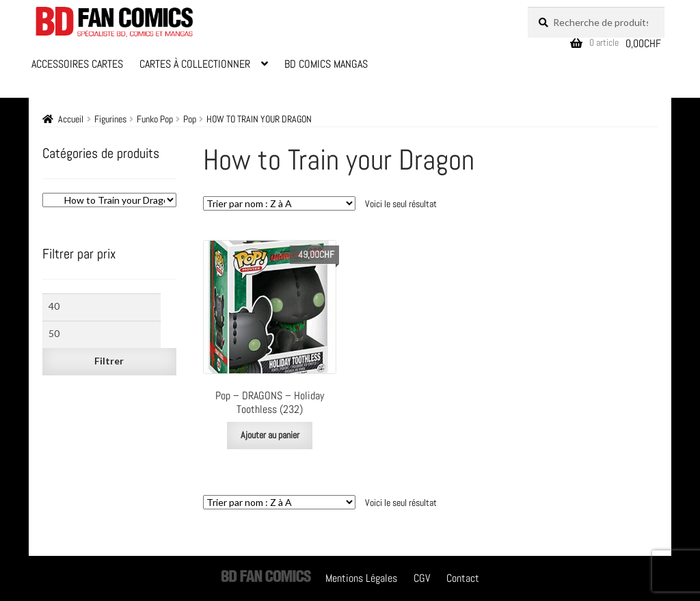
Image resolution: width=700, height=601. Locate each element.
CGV (422, 578)
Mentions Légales (361, 578)
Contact (463, 578)
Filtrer (109, 361)
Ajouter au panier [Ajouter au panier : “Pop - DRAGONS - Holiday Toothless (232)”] (270, 435)
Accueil (71, 119)
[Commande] (279, 203)
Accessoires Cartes (77, 64)
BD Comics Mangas (326, 64)
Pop (190, 119)
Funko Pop (155, 119)
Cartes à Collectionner (195, 64)
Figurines (110, 119)
